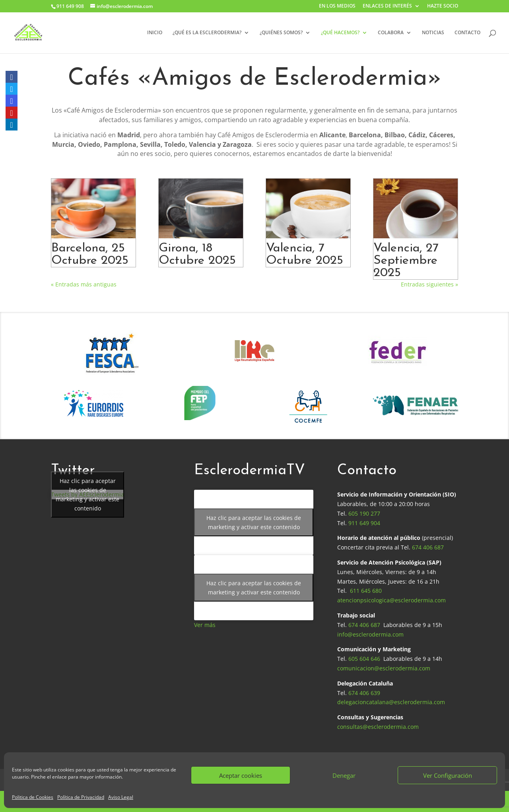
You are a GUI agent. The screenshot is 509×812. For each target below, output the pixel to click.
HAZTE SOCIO (443, 6)
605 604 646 (364, 659)
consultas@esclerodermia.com (378, 727)
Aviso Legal (121, 797)
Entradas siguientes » (429, 284)
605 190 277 (364, 513)
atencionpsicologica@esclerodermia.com (391, 600)
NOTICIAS (433, 33)
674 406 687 (428, 547)
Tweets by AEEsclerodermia (87, 495)
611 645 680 (366, 591)
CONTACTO (467, 33)
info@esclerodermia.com (370, 634)
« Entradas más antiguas (84, 284)
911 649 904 (364, 523)
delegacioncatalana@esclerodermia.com (391, 702)
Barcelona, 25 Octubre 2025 (90, 255)
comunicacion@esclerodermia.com (384, 668)
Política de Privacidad (81, 797)
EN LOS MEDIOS (337, 6)
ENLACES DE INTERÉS (387, 6)
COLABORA (391, 33)
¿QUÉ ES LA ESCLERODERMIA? (207, 33)
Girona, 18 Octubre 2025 (197, 255)
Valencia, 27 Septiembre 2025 (406, 261)
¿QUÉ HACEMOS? (340, 33)
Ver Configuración (448, 775)
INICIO (155, 33)
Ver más (205, 625)
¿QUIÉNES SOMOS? (281, 33)
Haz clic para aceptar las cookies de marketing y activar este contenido (87, 495)
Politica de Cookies (33, 797)
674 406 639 (364, 693)
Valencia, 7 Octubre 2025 (305, 255)
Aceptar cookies (241, 775)
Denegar (344, 775)
